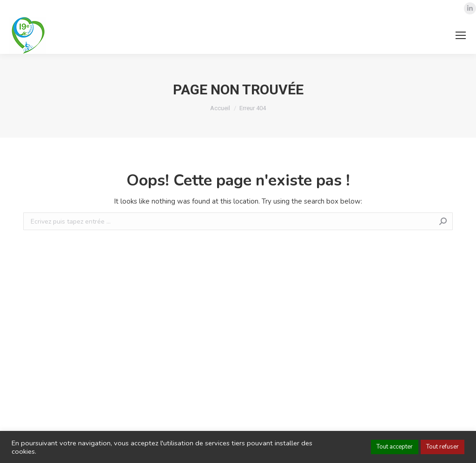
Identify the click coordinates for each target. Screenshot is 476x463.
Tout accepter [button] (395, 447)
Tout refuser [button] (443, 447)
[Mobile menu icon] (461, 35)
